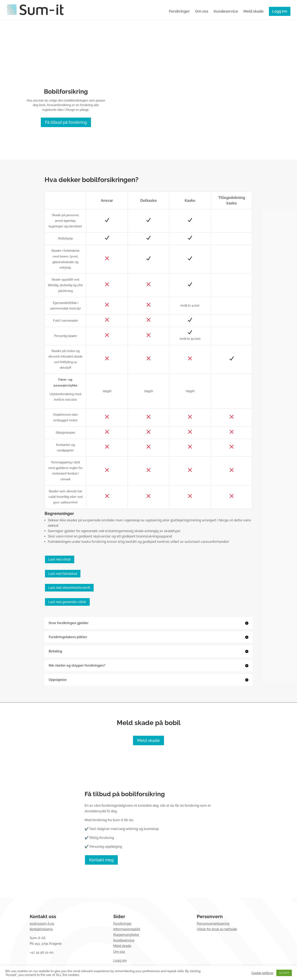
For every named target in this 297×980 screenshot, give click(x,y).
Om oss (202, 12)
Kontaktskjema (41, 929)
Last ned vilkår (60, 559)
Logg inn (280, 11)
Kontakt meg (101, 860)
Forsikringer (179, 12)
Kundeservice (226, 12)
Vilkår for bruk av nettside (217, 929)
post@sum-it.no (42, 924)
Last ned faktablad (63, 574)
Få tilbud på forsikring (66, 122)
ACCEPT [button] (284, 973)
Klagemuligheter (126, 935)
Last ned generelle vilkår (67, 602)
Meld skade (253, 12)
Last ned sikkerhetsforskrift (69, 588)
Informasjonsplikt (127, 929)
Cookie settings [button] (262, 973)
